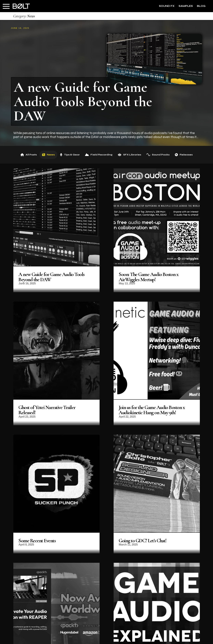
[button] (6, 6)
